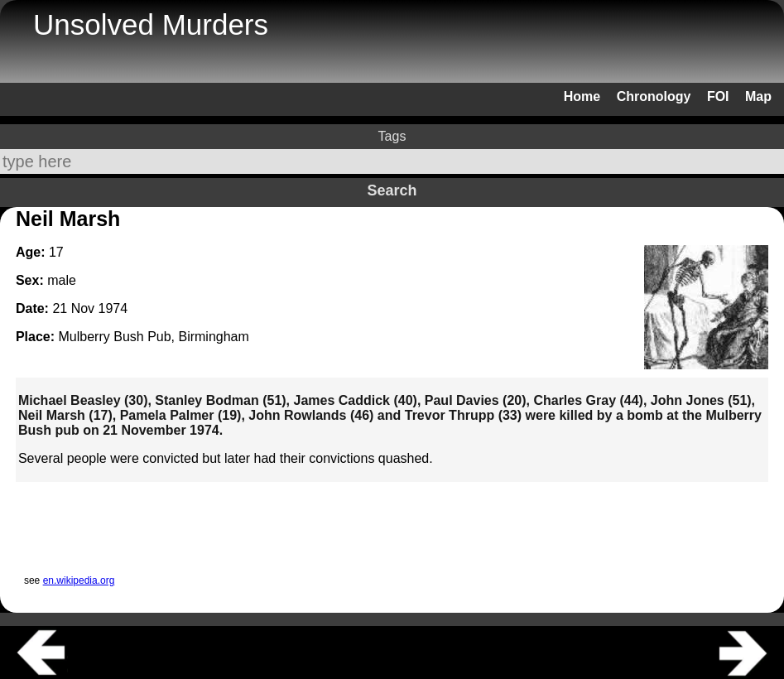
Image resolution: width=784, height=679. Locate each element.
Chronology (654, 96)
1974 (113, 308)
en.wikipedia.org (79, 580)
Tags (392, 136)
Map (758, 96)
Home (582, 96)
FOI (718, 96)
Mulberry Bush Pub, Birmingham (154, 337)
